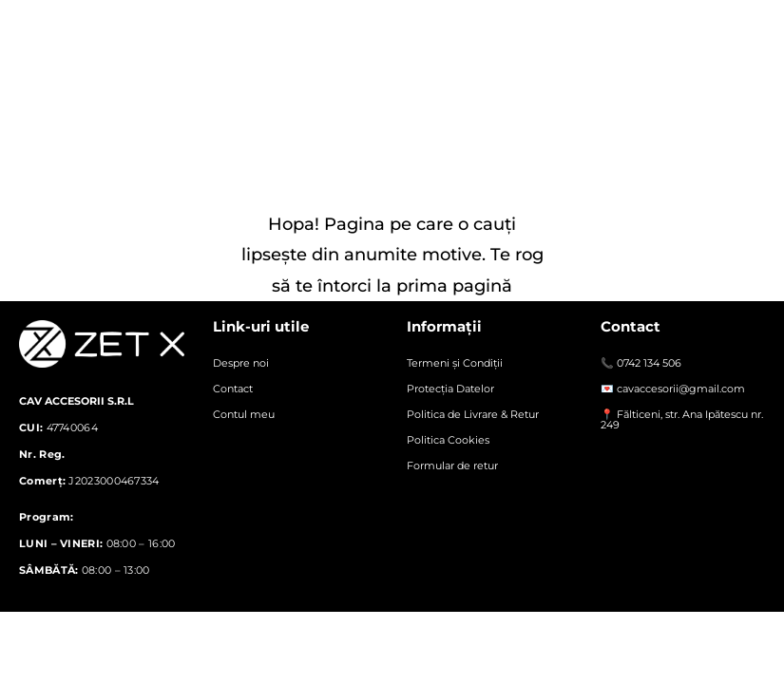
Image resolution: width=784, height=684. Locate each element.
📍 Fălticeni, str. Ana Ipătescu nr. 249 (682, 419)
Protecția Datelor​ (450, 389)
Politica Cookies (448, 440)
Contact (233, 389)
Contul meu (244, 414)
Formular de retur (452, 465)
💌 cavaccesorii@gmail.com (673, 389)
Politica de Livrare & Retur (473, 414)
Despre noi (241, 363)
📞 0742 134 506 (641, 363)
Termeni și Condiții (455, 363)
